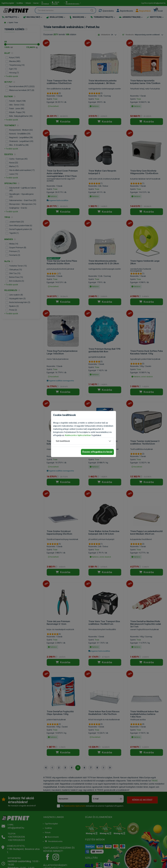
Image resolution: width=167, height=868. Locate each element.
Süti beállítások (63, 441)
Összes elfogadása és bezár (97, 452)
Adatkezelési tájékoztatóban (78, 435)
